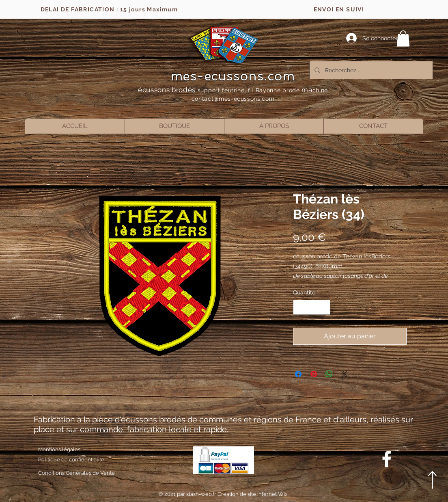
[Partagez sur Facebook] (298, 374)
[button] (403, 38)
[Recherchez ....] (370, 70)
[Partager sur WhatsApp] (329, 374)
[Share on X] (345, 374)
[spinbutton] (312, 307)
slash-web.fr (202, 494)
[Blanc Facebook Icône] (387, 459)
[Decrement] (299, 307)
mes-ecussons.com (233, 76)
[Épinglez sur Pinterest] (314, 374)
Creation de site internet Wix (253, 494)
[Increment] (324, 307)
